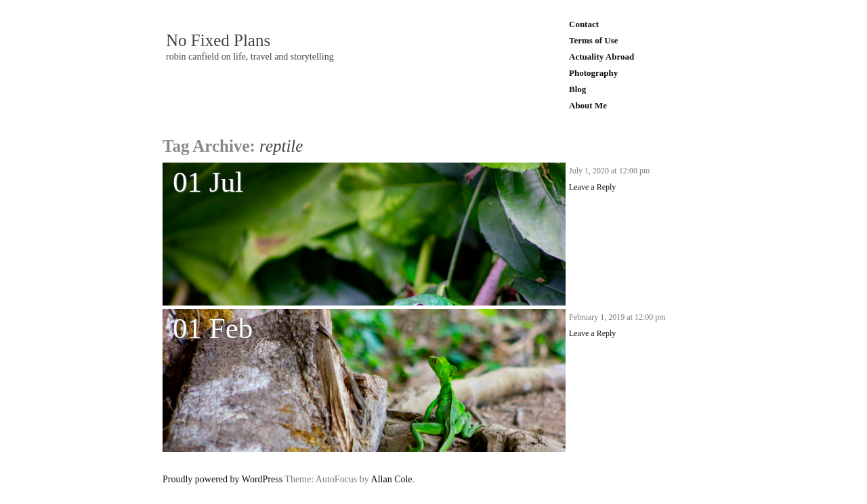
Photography (593, 73)
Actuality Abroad (601, 57)
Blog (577, 89)
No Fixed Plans (218, 41)
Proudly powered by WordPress (223, 479)
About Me (588, 105)
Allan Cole (392, 479)
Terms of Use (593, 40)
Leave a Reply (592, 187)
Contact (584, 24)
